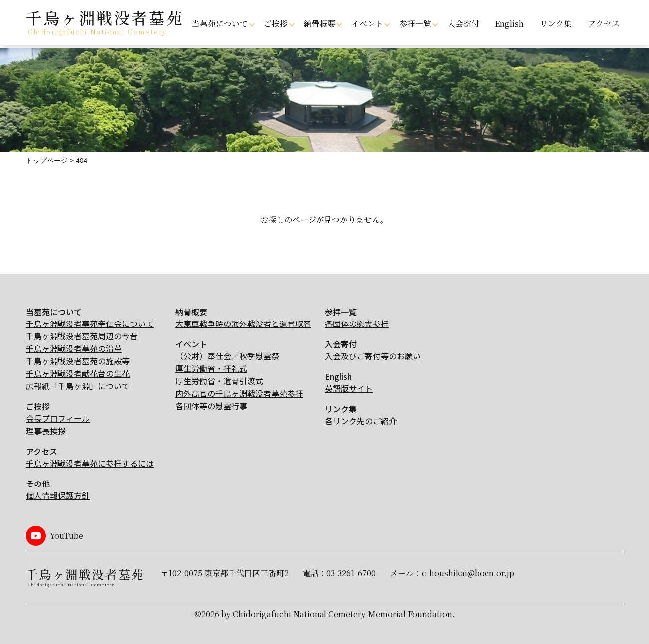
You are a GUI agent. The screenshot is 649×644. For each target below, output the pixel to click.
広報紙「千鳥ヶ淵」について (78, 386)
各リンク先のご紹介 (361, 421)
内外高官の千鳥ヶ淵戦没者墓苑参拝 (239, 393)
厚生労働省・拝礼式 (211, 368)
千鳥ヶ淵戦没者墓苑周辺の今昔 (82, 336)
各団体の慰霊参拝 (357, 323)
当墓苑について (220, 24)
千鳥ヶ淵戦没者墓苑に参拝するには (90, 463)
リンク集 (556, 24)
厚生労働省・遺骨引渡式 (219, 381)
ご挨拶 (276, 24)
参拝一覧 (415, 24)
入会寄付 (463, 24)
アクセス (604, 24)
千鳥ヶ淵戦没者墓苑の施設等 (78, 361)
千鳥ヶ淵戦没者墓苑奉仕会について (90, 323)
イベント (367, 24)
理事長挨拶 (46, 431)
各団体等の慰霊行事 (211, 406)
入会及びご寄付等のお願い (373, 356)
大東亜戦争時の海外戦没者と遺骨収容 (243, 323)
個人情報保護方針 (58, 495)
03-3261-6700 (351, 573)
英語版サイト (349, 388)
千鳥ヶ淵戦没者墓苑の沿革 (74, 348)
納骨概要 (320, 24)
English (509, 24)
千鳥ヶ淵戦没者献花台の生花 (78, 373)
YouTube (67, 536)
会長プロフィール (58, 418)
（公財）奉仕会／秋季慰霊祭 (227, 356)
